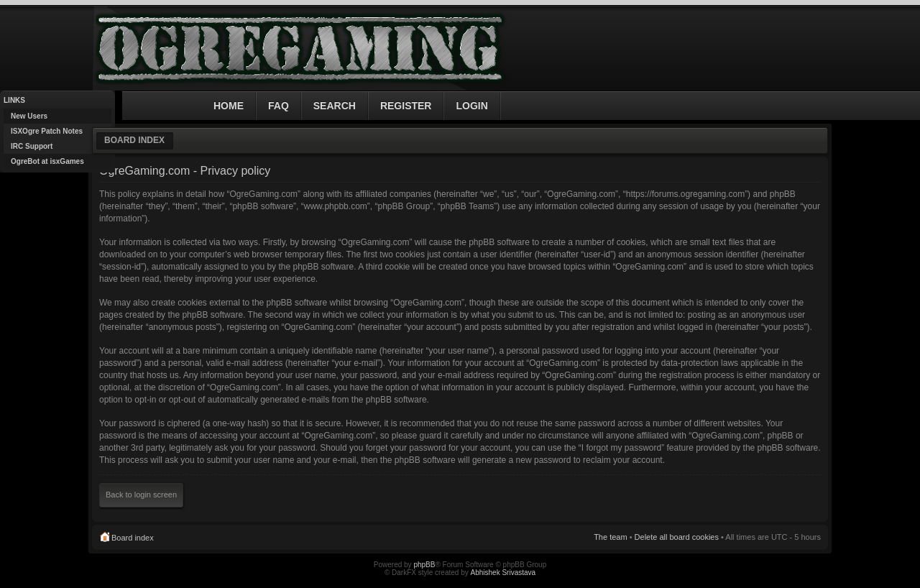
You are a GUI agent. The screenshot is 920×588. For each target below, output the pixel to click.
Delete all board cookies (677, 537)
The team (610, 537)
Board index (134, 140)
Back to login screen (141, 495)
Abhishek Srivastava (503, 573)
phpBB (424, 565)
